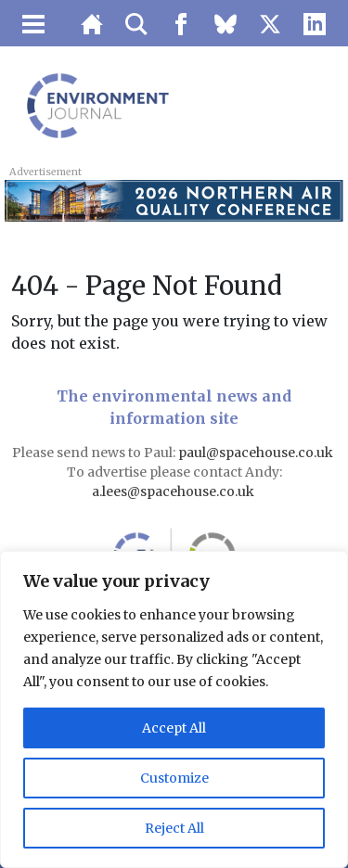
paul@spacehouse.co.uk (257, 453)
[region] (174, 709)
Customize (174, 778)
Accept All (174, 728)
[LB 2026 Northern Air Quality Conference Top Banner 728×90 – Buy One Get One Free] (174, 199)
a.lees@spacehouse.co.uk (174, 491)
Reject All (174, 828)
